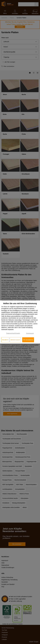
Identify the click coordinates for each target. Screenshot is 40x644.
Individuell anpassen (15, 340)
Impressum (30, 333)
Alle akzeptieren (28, 340)
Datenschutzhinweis (13, 333)
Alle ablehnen (5, 340)
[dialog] (20, 322)
